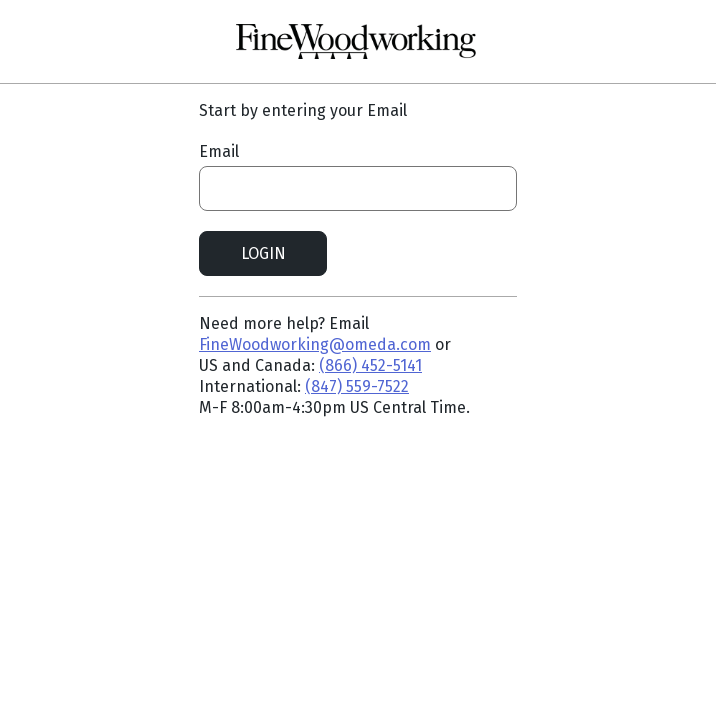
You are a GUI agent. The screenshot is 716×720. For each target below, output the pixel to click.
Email (219, 151)
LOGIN (263, 253)
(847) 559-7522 (357, 386)
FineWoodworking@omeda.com (315, 344)
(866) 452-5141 (370, 365)
